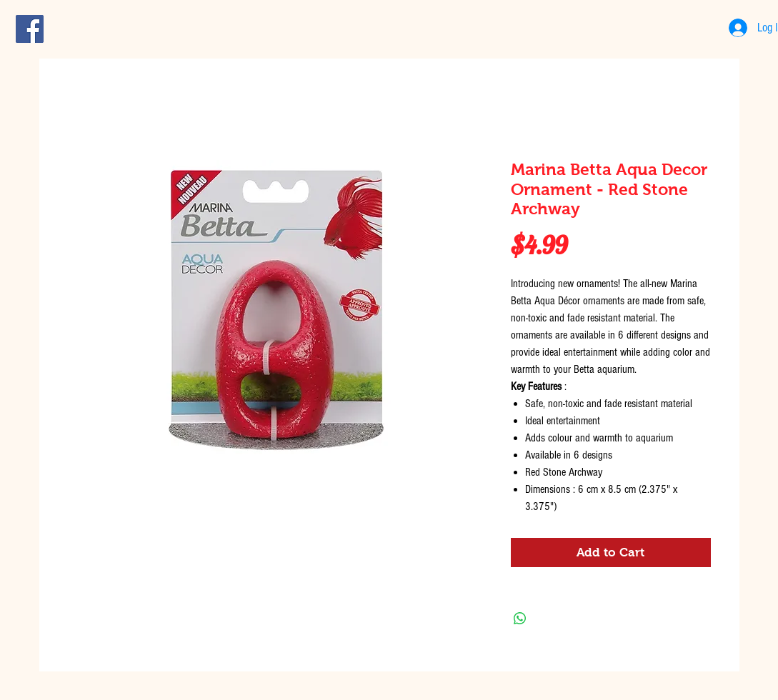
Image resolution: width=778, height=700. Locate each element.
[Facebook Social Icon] (30, 29)
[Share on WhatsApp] (520, 619)
